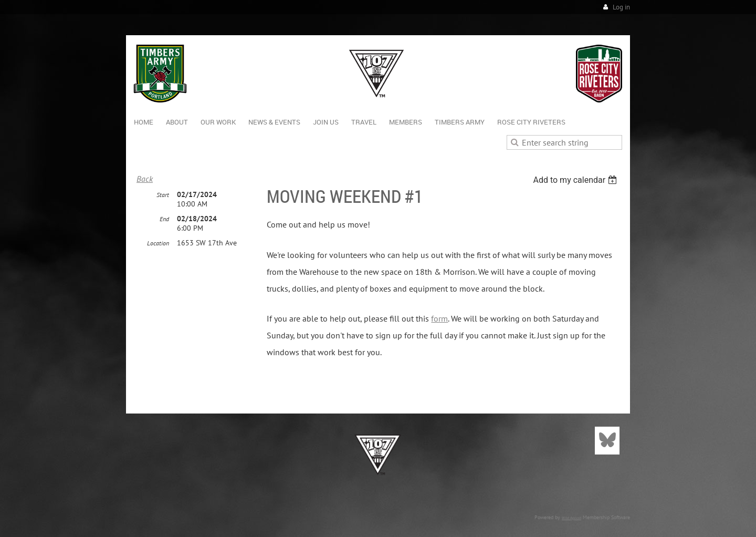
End (164, 219)
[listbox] (576, 180)
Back (145, 179)
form (439, 318)
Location (158, 243)
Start (163, 195)
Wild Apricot (571, 518)
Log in (621, 7)
